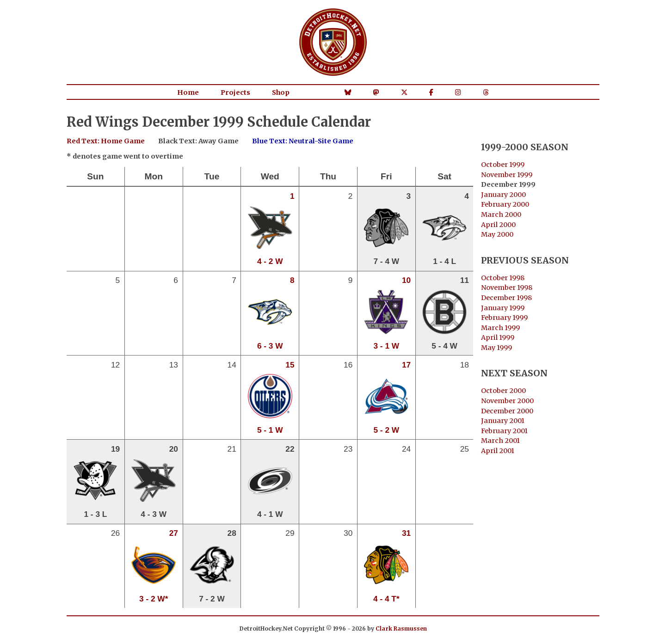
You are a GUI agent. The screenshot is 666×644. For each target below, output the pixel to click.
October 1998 (503, 278)
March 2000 (501, 215)
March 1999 (500, 328)
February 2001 (504, 431)
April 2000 (498, 225)
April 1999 (498, 337)
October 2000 (503, 391)
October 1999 (503, 165)
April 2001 (498, 451)
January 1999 (503, 308)
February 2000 (505, 204)
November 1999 (507, 175)
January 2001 (503, 421)
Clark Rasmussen (401, 629)
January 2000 (503, 195)
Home (188, 92)
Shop (281, 92)
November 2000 (507, 401)
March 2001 (500, 441)
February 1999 (504, 318)
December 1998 (506, 298)
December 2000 (507, 411)
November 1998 (507, 288)
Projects (235, 92)
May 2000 (497, 234)
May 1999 (496, 348)
